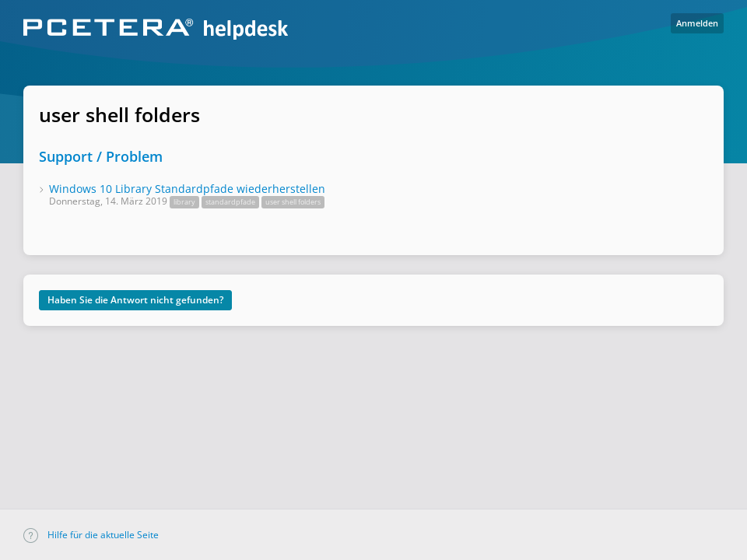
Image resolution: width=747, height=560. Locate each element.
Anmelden (697, 23)
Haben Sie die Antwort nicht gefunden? (135, 300)
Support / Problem (101, 156)
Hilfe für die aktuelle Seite (91, 535)
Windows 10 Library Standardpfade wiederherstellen (187, 189)
